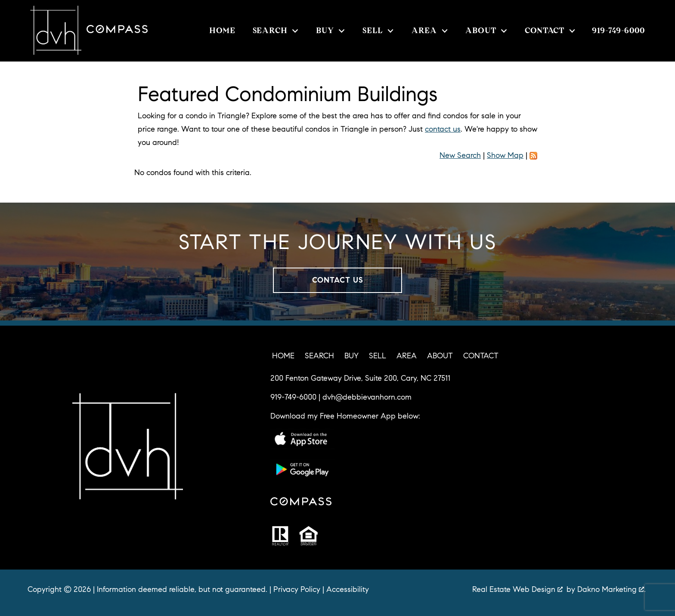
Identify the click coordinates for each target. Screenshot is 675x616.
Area (407, 356)
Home (222, 31)
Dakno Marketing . (612, 589)
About (440, 356)
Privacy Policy (297, 589)
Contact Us (338, 280)
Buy (351, 356)
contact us (443, 129)
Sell (378, 356)
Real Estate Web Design (517, 589)
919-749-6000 (293, 397)
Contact (481, 356)
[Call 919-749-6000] (618, 31)
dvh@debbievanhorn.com (367, 397)
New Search (460, 155)
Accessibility (348, 589)
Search (319, 356)
